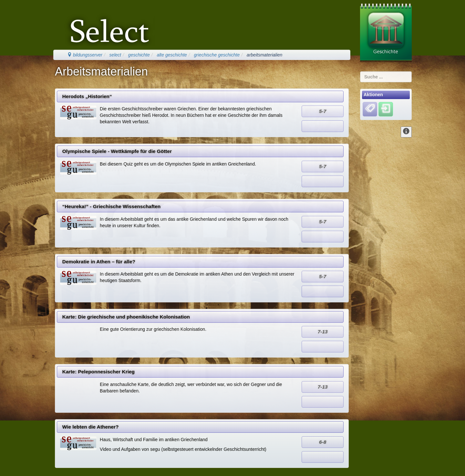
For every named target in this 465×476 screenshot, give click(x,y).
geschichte (139, 55)
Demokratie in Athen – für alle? (99, 262)
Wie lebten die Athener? (91, 427)
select (115, 55)
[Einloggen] (386, 109)
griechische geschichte (217, 55)
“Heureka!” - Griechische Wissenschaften (111, 206)
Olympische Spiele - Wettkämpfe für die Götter (117, 151)
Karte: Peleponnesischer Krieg (98, 372)
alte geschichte (172, 55)
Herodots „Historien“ (87, 96)
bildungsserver (85, 55)
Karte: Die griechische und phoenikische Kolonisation (126, 317)
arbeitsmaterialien (265, 55)
